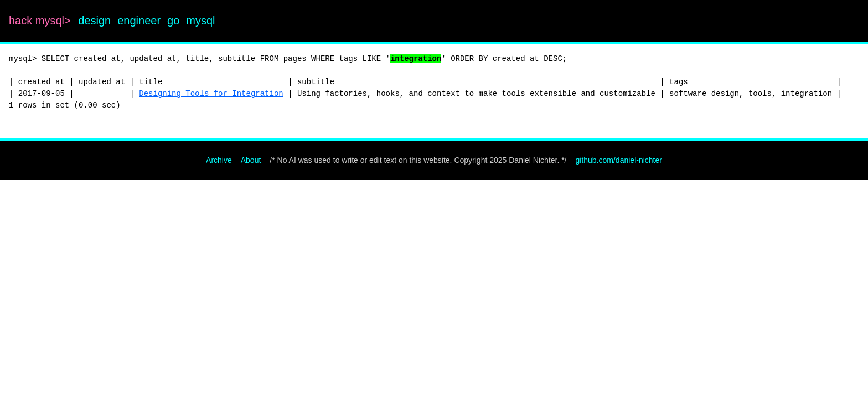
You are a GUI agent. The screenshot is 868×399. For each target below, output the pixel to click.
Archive (219, 160)
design (94, 21)
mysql (200, 21)
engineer (139, 21)
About (251, 160)
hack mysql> (41, 21)
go (173, 21)
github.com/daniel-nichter (619, 160)
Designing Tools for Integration (211, 94)
